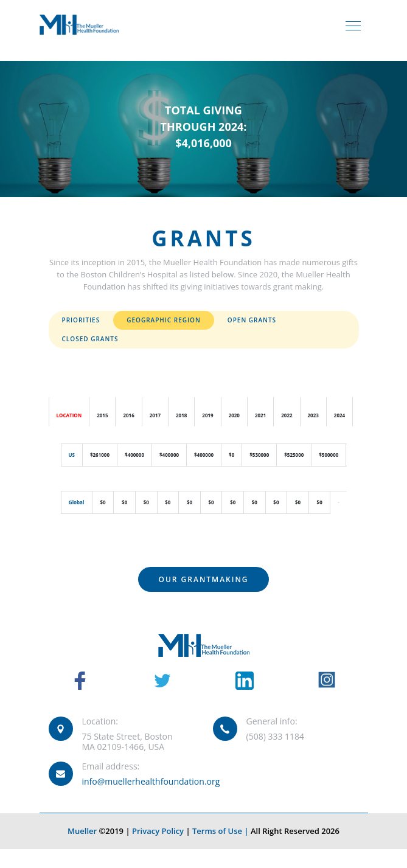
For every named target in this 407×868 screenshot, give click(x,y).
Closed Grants (90, 339)
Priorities (81, 320)
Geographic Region (164, 320)
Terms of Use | (221, 831)
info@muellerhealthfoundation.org (151, 781)
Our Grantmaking (203, 579)
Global (77, 502)
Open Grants (252, 320)
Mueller (82, 831)
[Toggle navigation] (353, 25)
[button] (338, 502)
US (72, 455)
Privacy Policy (158, 831)
